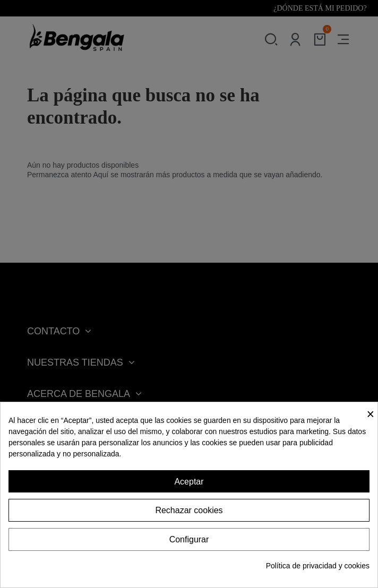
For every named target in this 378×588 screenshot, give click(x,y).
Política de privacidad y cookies (318, 566)
